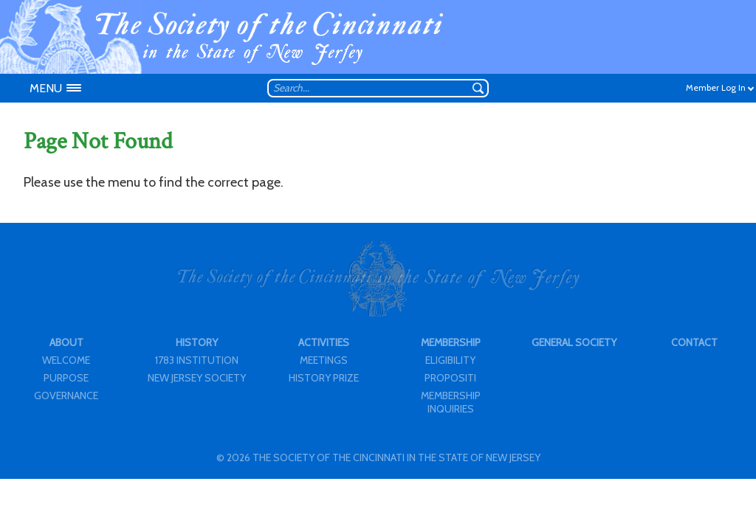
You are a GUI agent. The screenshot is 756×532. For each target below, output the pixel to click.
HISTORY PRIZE (324, 378)
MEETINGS (324, 360)
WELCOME (66, 360)
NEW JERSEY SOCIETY (197, 378)
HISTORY (197, 342)
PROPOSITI (450, 378)
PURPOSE (66, 378)
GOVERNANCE (66, 395)
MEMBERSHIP (451, 342)
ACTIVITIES (324, 342)
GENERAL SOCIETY (574, 342)
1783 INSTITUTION (197, 360)
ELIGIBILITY (450, 360)
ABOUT (66, 342)
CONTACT (694, 342)
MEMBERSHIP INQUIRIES (451, 402)
